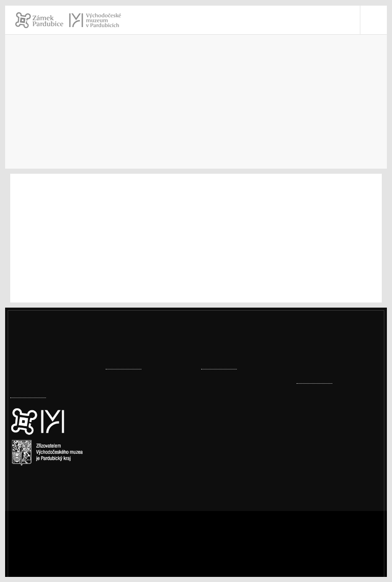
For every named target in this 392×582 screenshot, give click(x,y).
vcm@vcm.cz (333, 490)
